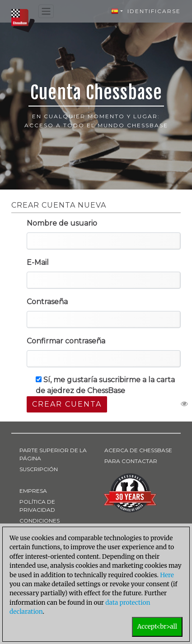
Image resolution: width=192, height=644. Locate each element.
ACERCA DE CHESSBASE (138, 450)
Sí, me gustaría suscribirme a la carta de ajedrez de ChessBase (105, 385)
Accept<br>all (157, 627)
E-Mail (38, 262)
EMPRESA (33, 491)
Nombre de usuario (62, 223)
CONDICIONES (40, 521)
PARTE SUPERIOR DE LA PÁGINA (53, 454)
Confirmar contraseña (66, 341)
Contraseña (47, 302)
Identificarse (154, 11)
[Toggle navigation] (46, 12)
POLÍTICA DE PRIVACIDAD (37, 506)
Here (167, 575)
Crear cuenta (67, 404)
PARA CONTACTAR (131, 461)
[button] (117, 11)
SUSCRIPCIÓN (39, 469)
